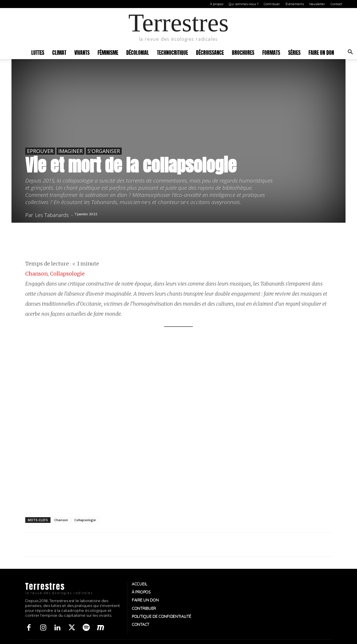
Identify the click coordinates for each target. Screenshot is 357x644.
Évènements (295, 4)
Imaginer (70, 151)
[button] (350, 53)
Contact (336, 4)
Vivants (82, 52)
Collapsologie (67, 274)
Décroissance (210, 52)
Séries (294, 52)
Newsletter (317, 4)
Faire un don (321, 52)
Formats (271, 52)
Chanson (36, 274)
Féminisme (108, 52)
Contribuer (272, 4)
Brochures (243, 52)
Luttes (38, 52)
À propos (217, 4)
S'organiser (104, 151)
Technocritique (172, 52)
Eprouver (40, 151)
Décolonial (138, 52)
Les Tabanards (52, 215)
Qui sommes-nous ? (244, 4)
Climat (59, 52)
